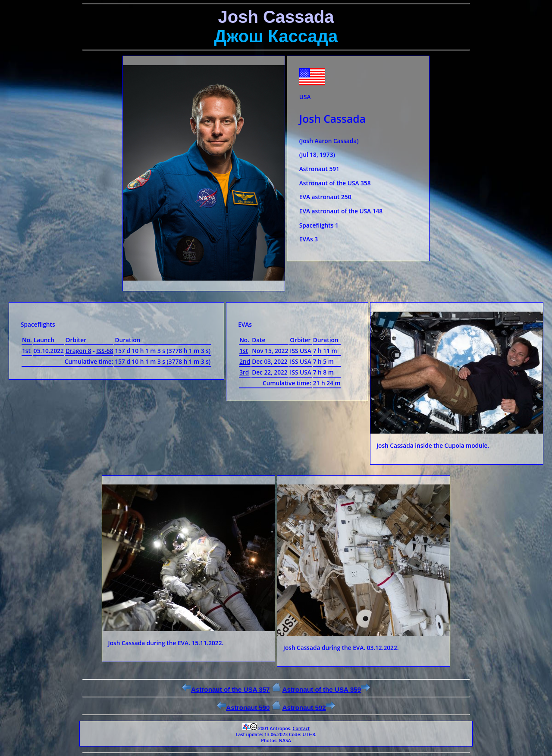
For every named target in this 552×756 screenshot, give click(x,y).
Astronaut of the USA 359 (326, 689)
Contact (301, 728)
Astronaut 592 (308, 708)
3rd (244, 372)
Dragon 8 (78, 351)
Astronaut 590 (243, 708)
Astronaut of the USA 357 (226, 689)
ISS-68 (105, 351)
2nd (245, 361)
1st (244, 351)
